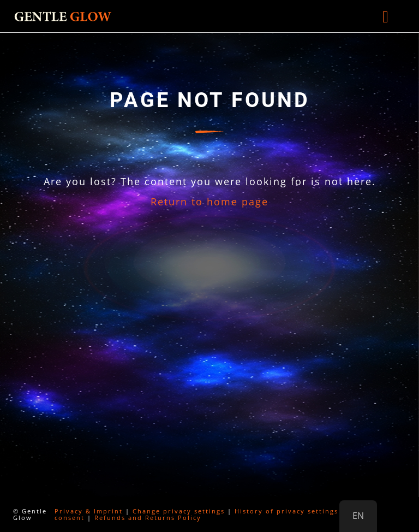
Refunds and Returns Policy (148, 518)
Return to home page (209, 202)
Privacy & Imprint (89, 511)
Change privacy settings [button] (179, 511)
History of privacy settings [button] (286, 511)
